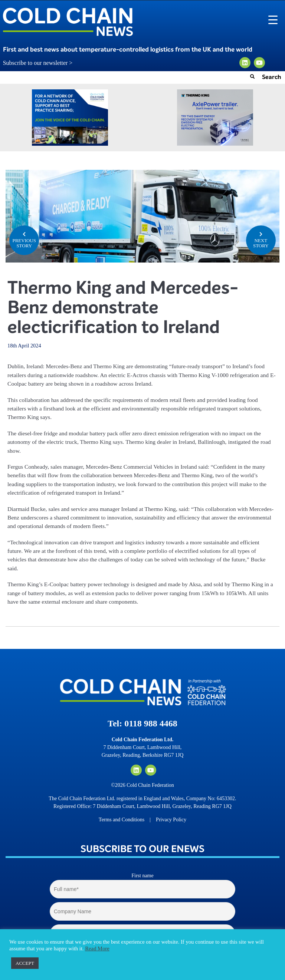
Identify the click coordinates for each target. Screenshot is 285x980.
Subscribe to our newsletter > (41, 63)
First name (142, 876)
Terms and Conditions (122, 820)
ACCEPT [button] (25, 963)
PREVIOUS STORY (24, 240)
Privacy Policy (171, 820)
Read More (97, 948)
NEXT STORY (261, 240)
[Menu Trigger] (273, 19)
